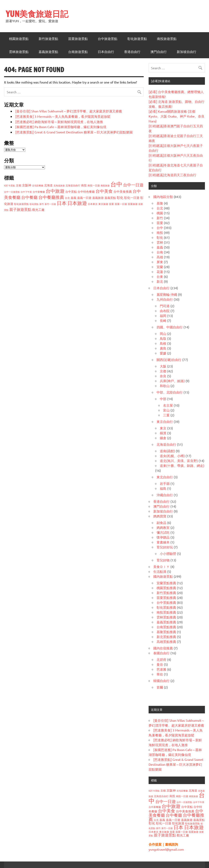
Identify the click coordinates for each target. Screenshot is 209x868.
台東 (160, 276)
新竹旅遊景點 (48, 39)
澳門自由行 (159, 52)
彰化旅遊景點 (137, 39)
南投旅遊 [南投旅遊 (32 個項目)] (105, 185)
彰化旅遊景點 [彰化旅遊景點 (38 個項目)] (21, 204)
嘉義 (160, 247)
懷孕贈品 (163, 537)
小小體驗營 (168, 553)
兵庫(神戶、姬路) (172, 381)
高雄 (160, 257)
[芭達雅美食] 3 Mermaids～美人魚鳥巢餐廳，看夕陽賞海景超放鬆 (63, 116)
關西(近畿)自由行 (169, 360)
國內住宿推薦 (163, 648)
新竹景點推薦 (166, 593)
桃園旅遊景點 (19, 39)
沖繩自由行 (165, 495)
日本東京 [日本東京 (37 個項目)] (93, 204)
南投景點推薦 (166, 612)
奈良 (163, 376)
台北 (160, 208)
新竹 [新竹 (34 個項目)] (42, 204)
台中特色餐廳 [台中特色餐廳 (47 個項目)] (86, 191)
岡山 (163, 333)
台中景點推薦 (166, 602)
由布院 (165, 311)
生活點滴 (160, 571)
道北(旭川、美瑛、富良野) (179, 461)
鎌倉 (163, 438)
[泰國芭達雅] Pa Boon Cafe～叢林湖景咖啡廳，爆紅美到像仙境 (61, 127)
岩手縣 (165, 483)
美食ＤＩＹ (161, 567)
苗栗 (160, 223)
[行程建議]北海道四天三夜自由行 (172, 175)
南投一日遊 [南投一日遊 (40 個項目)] (94, 185)
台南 (160, 252)
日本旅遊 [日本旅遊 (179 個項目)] (77, 203)
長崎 (163, 320)
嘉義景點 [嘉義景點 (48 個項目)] (110, 198)
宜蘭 (160, 267)
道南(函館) (167, 451)
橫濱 (163, 433)
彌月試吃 (163, 532)
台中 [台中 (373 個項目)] (116, 184)
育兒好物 (163, 560)
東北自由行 (165, 477)
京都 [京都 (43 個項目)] (19, 185)
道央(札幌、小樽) (172, 456)
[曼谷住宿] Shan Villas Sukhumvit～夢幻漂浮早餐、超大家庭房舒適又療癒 (69, 111)
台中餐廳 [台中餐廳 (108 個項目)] (29, 197)
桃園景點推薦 (166, 588)
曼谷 (160, 664)
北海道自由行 (166, 444)
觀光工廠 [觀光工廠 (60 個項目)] (38, 210)
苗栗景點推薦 (166, 597)
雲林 (160, 242)
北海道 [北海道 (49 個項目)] (48, 185)
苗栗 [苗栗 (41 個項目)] (111, 204)
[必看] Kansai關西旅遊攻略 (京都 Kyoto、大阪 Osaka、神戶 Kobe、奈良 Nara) (177, 116)
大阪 (163, 366)
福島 (163, 488)
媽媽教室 (163, 527)
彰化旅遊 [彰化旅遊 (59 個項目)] (178, 823)
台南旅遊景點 (78, 52)
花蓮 (160, 272)
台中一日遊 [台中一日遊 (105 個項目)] (133, 185)
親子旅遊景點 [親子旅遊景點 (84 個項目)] (20, 209)
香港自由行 (132, 52)
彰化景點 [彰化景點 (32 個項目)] (34, 204)
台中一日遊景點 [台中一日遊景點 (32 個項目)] (12, 192)
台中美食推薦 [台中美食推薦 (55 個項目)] (123, 191)
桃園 (160, 213)
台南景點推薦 (166, 627)
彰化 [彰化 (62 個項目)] (120, 197)
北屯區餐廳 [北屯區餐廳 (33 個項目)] (38, 185)
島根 (163, 343)
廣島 (163, 348)
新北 (160, 281)
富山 (166, 410)
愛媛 (163, 353)
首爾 (160, 687)
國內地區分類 (163, 197)
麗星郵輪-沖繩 (167, 294)
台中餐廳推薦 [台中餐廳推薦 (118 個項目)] (51, 197)
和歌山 (165, 386)
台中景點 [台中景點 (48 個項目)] (71, 191)
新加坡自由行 (187, 52)
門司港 (165, 306)
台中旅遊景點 (108, 39)
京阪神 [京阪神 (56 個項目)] (27, 185)
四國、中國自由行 (170, 327)
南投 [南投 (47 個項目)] (84, 185)
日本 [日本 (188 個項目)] (62, 203)
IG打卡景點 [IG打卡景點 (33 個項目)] (10, 185)
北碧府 (161, 659)
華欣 (160, 674)
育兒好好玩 (165, 547)
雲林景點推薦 (166, 617)
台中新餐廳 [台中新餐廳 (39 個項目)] (39, 192)
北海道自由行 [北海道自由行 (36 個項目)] (73, 185)
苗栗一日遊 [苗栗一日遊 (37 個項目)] (121, 204)
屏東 (160, 262)
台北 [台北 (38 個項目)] (67, 198)
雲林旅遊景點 (19, 52)
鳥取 (163, 338)
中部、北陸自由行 (170, 392)
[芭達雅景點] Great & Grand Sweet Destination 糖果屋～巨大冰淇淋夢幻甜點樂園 (74, 132)
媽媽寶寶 (160, 516)
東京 (163, 428)
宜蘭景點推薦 (166, 583)
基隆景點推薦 (166, 632)
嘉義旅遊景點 (48, 52)
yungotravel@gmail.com (166, 849)
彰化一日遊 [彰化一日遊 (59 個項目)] (132, 197)
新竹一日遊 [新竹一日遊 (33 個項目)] (50, 204)
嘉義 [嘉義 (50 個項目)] (73, 198)
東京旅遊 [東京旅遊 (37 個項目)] (103, 204)
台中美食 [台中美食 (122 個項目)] (104, 191)
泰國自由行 (161, 653)
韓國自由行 (161, 681)
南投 (160, 232)
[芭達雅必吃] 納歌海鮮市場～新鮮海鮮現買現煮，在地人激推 (59, 122)
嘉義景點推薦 (166, 622)
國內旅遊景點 (163, 576)
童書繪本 (163, 542)
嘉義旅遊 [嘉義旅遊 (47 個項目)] (98, 198)
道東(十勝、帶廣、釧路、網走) (182, 465)
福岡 (163, 316)
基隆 (160, 203)
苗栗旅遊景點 (78, 39)
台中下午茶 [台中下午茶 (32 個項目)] (26, 192)
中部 (163, 399)
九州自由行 (165, 299)
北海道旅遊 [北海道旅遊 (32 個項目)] (59, 185)
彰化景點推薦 (166, 607)
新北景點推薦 (166, 637)
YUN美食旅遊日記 (37, 14)
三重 (166, 415)
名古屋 (168, 405)
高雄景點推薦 (166, 641)
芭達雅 (161, 669)
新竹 (160, 218)
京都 (163, 371)
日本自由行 (106, 52)
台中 (160, 228)
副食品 (161, 523)
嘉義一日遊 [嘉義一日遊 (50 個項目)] (84, 198)
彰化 (160, 237)
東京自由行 (165, 421)
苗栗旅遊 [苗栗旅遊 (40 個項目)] (133, 204)
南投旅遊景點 (167, 39)
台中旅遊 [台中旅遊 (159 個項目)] (55, 191)
